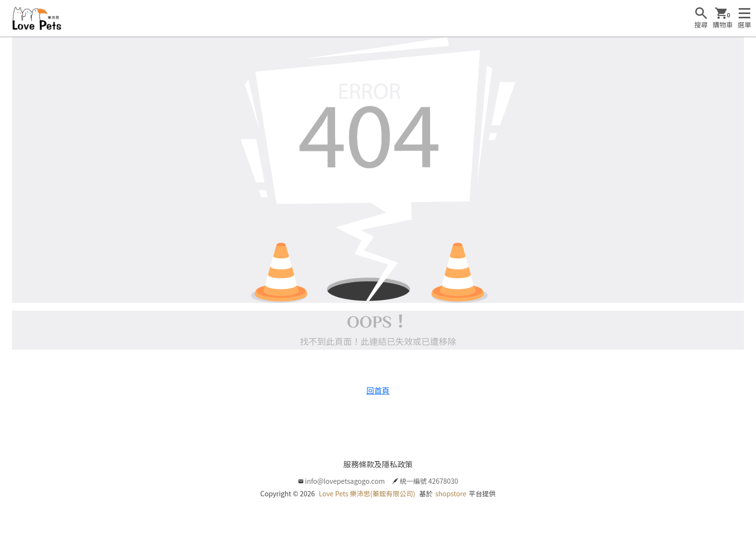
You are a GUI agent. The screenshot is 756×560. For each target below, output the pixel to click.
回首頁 (378, 390)
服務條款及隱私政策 (378, 464)
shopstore (451, 493)
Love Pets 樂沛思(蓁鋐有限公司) (367, 493)
